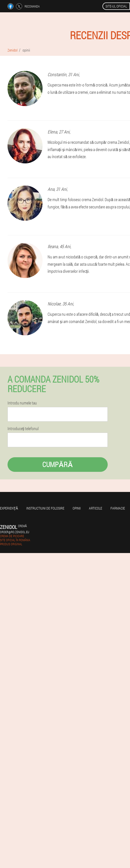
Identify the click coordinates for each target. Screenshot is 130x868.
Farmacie (118, 508)
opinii (77, 508)
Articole (96, 508)
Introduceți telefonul (23, 429)
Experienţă (9, 508)
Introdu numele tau (22, 403)
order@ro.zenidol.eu (15, 532)
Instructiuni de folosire (45, 508)
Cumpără (57, 464)
